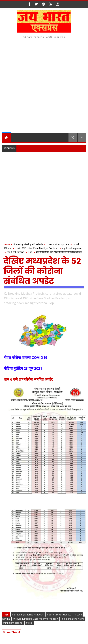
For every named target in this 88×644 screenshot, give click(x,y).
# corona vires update (59, 615)
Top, (51, 303)
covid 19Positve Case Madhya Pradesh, (41, 298)
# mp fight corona (13, 623)
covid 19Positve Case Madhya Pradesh (37, 248)
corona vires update (58, 244)
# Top (29, 623)
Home (7, 244)
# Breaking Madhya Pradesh (28, 615)
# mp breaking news (73, 619)
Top (30, 252)
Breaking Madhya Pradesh (28, 244)
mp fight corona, (36, 303)
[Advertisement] (44, 87)
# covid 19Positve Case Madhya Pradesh (36, 619)
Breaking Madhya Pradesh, (26, 294)
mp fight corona (16, 252)
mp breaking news (72, 248)
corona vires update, (59, 294)
